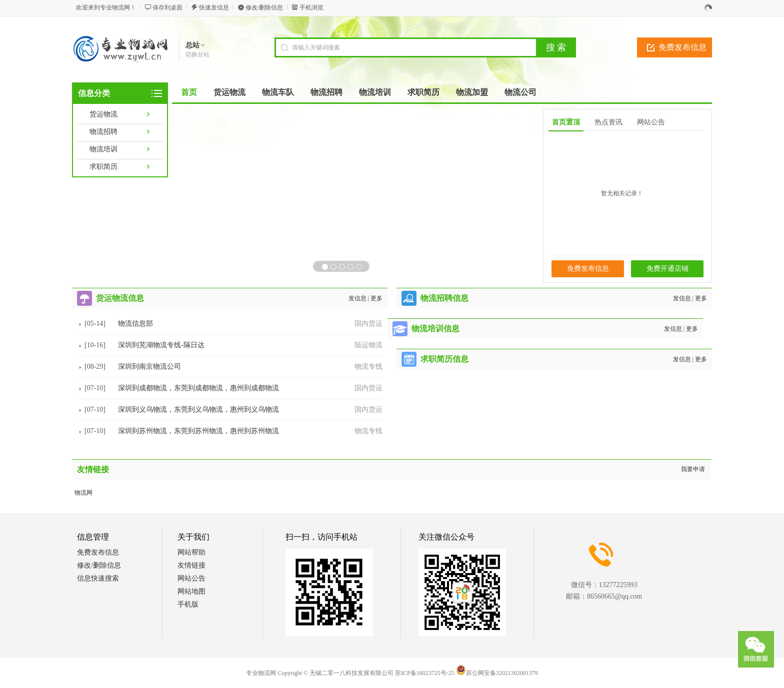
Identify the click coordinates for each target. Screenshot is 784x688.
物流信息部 (135, 324)
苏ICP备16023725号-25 (425, 673)
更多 (376, 298)
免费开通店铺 (667, 269)
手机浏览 (311, 7)
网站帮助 (191, 552)
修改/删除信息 (264, 7)
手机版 (188, 604)
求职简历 (103, 167)
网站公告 (191, 578)
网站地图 (191, 591)
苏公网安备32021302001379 (497, 673)
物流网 (83, 493)
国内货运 (368, 324)
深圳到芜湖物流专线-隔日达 (161, 345)
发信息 (357, 298)
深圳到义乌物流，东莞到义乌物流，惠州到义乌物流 (198, 409)
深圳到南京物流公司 (149, 366)
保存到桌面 (167, 7)
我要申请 (693, 469)
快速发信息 (214, 7)
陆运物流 (368, 345)
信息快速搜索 (98, 578)
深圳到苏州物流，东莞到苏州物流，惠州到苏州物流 (198, 431)
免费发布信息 (682, 47)
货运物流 (103, 114)
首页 (189, 92)
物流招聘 (103, 132)
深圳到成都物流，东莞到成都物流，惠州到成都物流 (198, 388)
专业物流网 (261, 673)
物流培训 (103, 149)
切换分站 (197, 54)
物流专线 (368, 366)
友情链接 (191, 565)
